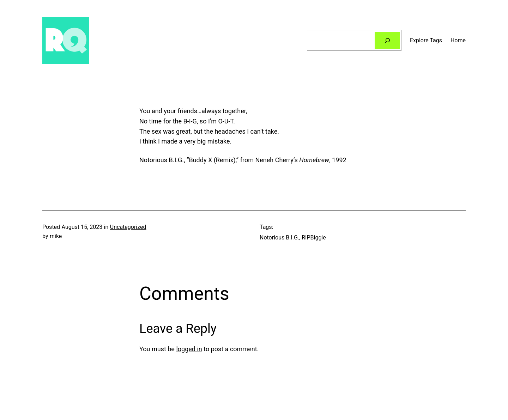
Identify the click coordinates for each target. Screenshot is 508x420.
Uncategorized (128, 227)
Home (458, 40)
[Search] (387, 40)
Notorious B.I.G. (279, 238)
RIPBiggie (314, 238)
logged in (189, 349)
